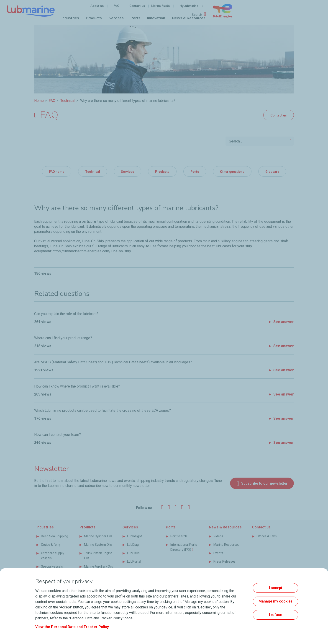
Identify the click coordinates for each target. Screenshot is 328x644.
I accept (276, 588)
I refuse (275, 615)
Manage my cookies (275, 601)
